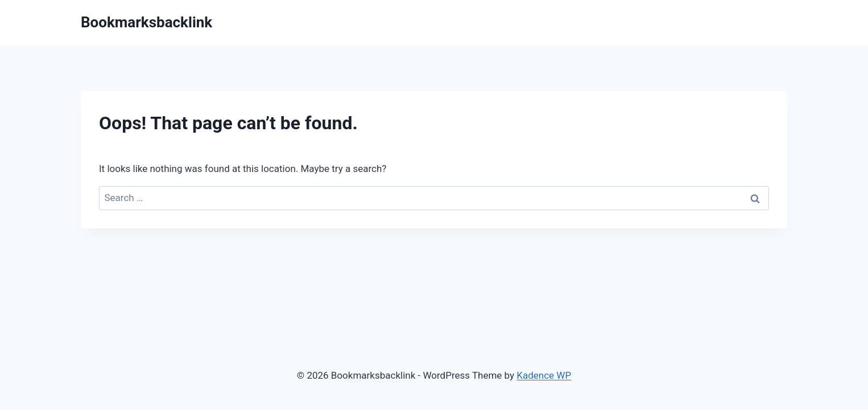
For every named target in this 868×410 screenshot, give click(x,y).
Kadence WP (544, 375)
